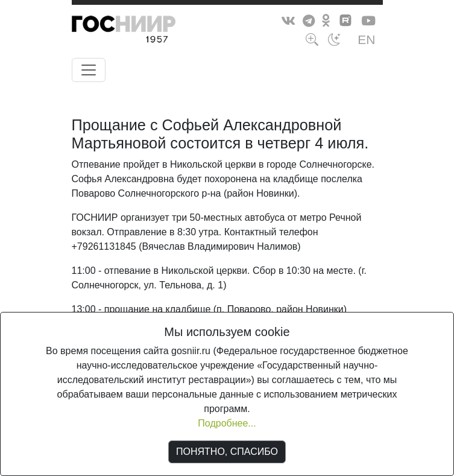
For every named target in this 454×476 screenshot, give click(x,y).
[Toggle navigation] (89, 70)
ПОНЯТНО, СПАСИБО (227, 452)
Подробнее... (227, 423)
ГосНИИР (146, 31)
